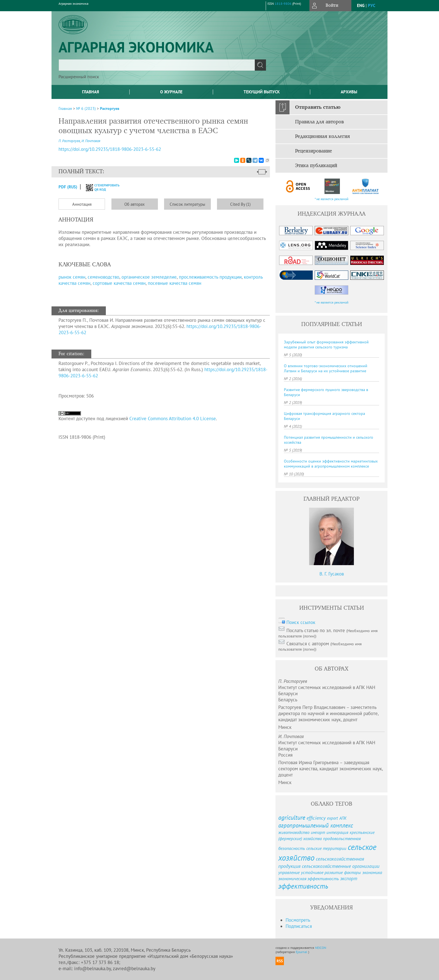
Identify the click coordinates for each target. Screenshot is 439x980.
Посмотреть (298, 920)
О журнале (171, 92)
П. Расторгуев (69, 141)
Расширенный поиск (79, 77)
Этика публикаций (316, 166)
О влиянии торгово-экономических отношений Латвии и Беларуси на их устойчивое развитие (326, 368)
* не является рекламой (332, 199)
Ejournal (302, 952)
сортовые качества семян (119, 283)
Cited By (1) (240, 204)
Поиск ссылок (301, 622)
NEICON (321, 948)
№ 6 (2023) (86, 108)
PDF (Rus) (68, 187)
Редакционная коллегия (323, 137)
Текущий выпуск (262, 92)
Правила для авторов (319, 122)
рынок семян (72, 277)
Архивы (349, 92)
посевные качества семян (175, 283)
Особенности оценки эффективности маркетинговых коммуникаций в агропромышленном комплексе (331, 464)
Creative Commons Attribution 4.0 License (173, 419)
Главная (91, 92)
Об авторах (135, 204)
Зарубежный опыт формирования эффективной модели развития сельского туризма (326, 345)
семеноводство (103, 277)
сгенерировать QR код (99, 187)
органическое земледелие (149, 277)
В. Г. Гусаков (332, 574)
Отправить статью (318, 107)
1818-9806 (283, 4)
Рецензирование (314, 151)
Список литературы (187, 204)
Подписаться (299, 926)
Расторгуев (110, 108)
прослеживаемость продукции (210, 277)
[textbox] (157, 65)
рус (372, 5)
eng (361, 5)
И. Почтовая (91, 141)
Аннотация (82, 204)
